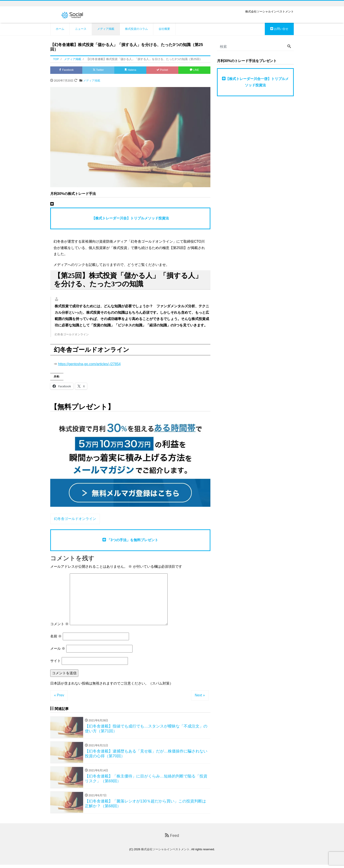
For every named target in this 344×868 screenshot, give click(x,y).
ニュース (81, 29)
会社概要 (164, 29)
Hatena (130, 70)
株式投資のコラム (136, 29)
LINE (194, 70)
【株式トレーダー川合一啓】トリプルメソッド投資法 (255, 82)
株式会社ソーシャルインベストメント (165, 853)
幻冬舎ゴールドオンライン (75, 519)
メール (58, 649)
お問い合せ (279, 29)
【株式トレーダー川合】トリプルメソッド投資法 (130, 219)
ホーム (60, 29)
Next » (200, 696)
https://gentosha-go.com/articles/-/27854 (89, 365)
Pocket (162, 70)
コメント (59, 625)
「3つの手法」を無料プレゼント (130, 541)
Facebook (66, 70)
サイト (56, 661)
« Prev (59, 696)
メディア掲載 (106, 29)
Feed (172, 839)
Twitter (98, 70)
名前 (56, 637)
